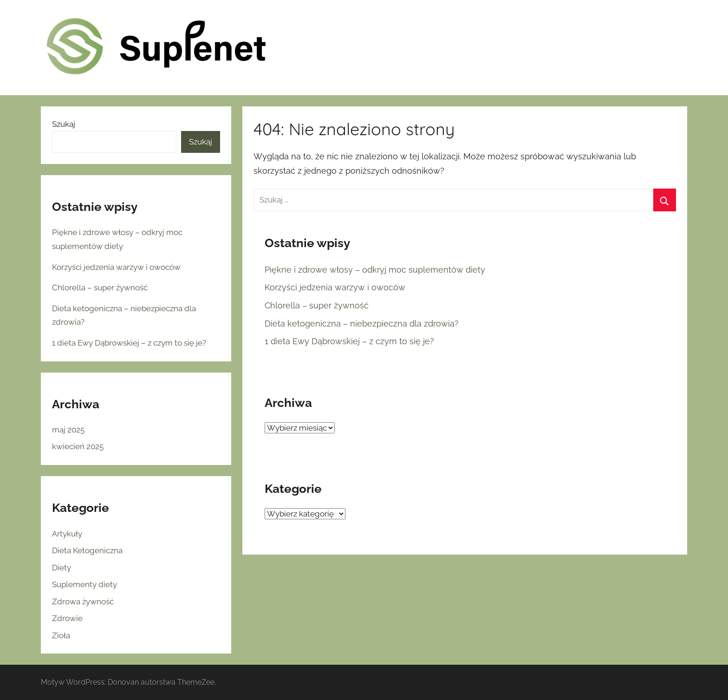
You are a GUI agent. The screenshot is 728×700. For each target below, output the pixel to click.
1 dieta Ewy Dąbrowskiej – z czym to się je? (349, 341)
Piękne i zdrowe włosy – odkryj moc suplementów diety (375, 270)
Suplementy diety (84, 584)
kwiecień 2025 (78, 446)
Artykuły (67, 534)
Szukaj (64, 124)
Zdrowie (67, 618)
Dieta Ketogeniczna (87, 550)
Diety (62, 568)
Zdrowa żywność (83, 602)
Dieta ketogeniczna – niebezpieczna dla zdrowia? (362, 324)
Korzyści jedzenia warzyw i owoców (335, 287)
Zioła (61, 635)
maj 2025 (68, 430)
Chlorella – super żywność (317, 305)
